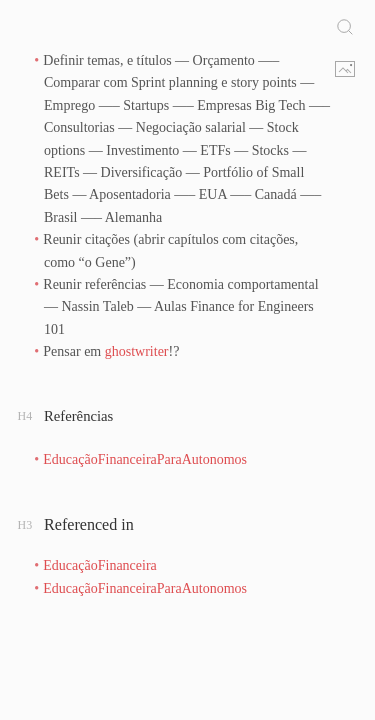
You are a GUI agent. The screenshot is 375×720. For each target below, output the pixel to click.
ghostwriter (137, 351)
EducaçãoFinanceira (100, 565)
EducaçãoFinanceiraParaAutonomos (145, 459)
